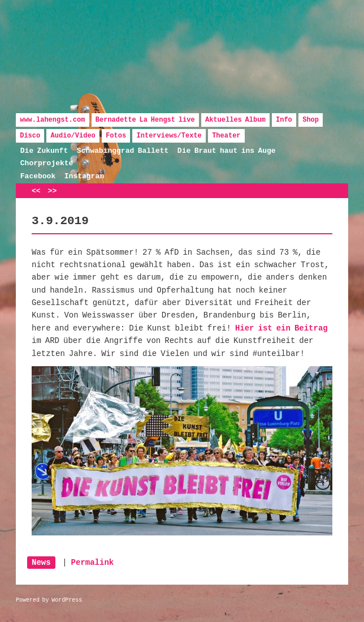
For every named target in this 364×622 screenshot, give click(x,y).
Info (284, 120)
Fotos (116, 136)
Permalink (93, 563)
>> (53, 191)
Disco (30, 136)
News (41, 563)
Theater (226, 136)
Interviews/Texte (169, 136)
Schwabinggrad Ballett (123, 151)
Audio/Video (73, 136)
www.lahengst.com (52, 120)
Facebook (38, 176)
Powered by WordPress (49, 600)
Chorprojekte (47, 163)
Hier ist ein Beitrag (281, 328)
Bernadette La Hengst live (145, 120)
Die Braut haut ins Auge (227, 151)
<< (36, 191)
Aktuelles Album (235, 120)
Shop (311, 120)
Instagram (84, 176)
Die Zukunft (44, 151)
